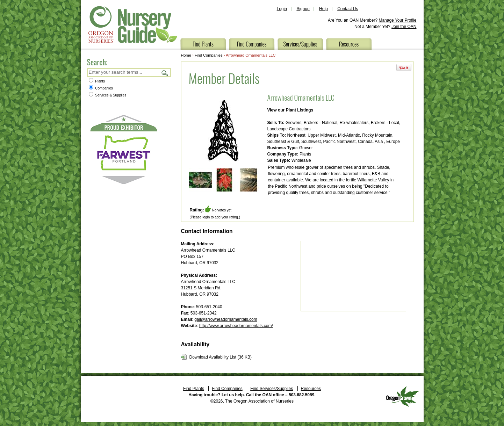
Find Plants (203, 44)
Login (282, 9)
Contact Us (348, 9)
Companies (101, 88)
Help (323, 9)
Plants (97, 81)
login (206, 217)
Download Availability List (213, 357)
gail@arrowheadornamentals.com (226, 319)
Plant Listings (300, 110)
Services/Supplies (300, 44)
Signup (303, 9)
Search (165, 73)
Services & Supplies (108, 95)
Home (186, 55)
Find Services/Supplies (272, 389)
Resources (349, 44)
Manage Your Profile (397, 20)
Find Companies (251, 44)
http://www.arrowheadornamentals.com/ (236, 326)
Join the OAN (404, 27)
